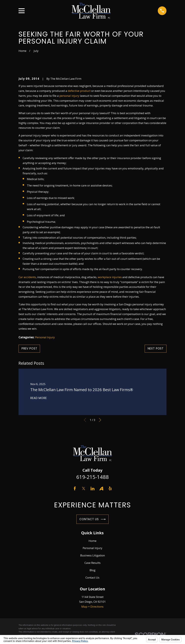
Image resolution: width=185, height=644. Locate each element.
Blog (92, 570)
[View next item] (100, 420)
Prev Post (29, 348)
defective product (79, 91)
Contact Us (92, 519)
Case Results (92, 563)
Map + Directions (92, 607)
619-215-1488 (92, 477)
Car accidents (27, 277)
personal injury (69, 96)
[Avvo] (101, 489)
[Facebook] (75, 489)
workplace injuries (110, 277)
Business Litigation (92, 555)
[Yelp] (110, 489)
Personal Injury (45, 337)
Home (92, 541)
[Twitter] (84, 489)
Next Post (156, 348)
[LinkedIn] (92, 489)
